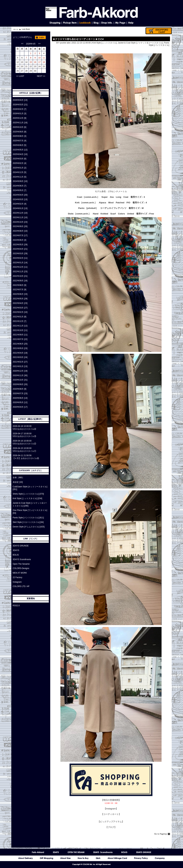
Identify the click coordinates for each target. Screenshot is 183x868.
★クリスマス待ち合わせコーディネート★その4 (78, 39)
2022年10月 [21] (20, 276)
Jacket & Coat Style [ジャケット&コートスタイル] (140, 43)
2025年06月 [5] (19, 145)
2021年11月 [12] (20, 326)
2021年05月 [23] (20, 348)
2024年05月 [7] (19, 190)
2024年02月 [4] (19, 204)
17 (39, 62)
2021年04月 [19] (20, 353)
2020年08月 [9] (19, 389)
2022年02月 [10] (20, 312)
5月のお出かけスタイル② (24, 444)
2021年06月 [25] (20, 344)
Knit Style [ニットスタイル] (105, 43)
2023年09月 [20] (20, 226)
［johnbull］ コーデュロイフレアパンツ (106, 208)
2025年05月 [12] (20, 150)
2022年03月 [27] (20, 308)
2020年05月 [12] (20, 402)
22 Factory (17, 577)
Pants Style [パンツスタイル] (159, 44)
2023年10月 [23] (20, 222)
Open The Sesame (21, 564)
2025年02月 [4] (19, 163)
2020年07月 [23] (20, 393)
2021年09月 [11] (20, 335)
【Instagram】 (111, 809)
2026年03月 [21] (20, 105)
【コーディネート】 (111, 814)
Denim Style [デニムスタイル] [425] (29, 527)
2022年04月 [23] (20, 303)
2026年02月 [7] (19, 109)
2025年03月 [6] (19, 159)
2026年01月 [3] (19, 114)
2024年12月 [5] (19, 172)
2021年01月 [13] (20, 366)
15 (31, 62)
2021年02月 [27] (20, 362)
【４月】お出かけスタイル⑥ (26, 458)
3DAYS (16, 550)
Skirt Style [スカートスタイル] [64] (28, 522)
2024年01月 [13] (20, 208)
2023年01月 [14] (20, 263)
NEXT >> (41, 76)
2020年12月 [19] (20, 371)
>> (39, 44)
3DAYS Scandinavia (22, 559)
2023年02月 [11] (20, 258)
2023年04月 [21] (20, 249)
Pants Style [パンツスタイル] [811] (28, 518)
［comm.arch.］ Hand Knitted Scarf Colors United (104, 214)
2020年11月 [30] (20, 375)
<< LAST (20, 76)
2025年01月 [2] (19, 168)
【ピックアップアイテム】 (111, 822)
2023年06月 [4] (19, 240)
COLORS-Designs (21, 568)
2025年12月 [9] (19, 118)
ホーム (16, 29)
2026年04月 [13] (20, 100)
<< (22, 44)
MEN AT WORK (20, 573)
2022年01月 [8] (19, 317)
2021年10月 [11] (20, 330)
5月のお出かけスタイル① (24, 451)
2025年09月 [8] (19, 132)
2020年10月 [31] (20, 380)
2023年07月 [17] (20, 235)
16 (35, 62)
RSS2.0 (16, 606)
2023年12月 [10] (20, 213)
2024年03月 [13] (20, 199)
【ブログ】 (111, 827)
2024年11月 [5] (19, 177)
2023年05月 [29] (20, 245)
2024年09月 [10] (20, 181)
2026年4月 (31, 44)
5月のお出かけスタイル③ (24, 436)
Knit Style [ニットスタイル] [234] (27, 498)
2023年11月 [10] (20, 217)
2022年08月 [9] (19, 285)
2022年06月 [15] (20, 294)
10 (39, 58)
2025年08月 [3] (19, 136)
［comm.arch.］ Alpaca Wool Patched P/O (105, 203)
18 (44, 62)
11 (44, 58)
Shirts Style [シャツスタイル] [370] (28, 494)
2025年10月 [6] (19, 127)
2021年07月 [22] (20, 339)
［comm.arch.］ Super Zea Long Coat (105, 197)
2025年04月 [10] (20, 154)
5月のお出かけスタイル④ (24, 429)
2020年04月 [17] (20, 407)
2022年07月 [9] (19, 290)
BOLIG (16, 555)
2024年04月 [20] (20, 195)
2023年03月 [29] (20, 254)
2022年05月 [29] (20, 299)
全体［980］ (18, 478)
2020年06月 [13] (20, 398)
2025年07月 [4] (19, 141)
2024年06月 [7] (19, 186)
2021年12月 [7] (19, 321)
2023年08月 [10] (20, 231)
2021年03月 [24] (20, 357)
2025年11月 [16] (20, 123)
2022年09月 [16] (20, 281)
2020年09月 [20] (20, 384)
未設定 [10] (18, 482)
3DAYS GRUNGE (21, 546)
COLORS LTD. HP (21, 586)
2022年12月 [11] (20, 267)
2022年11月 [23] (20, 272)
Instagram (17, 582)
